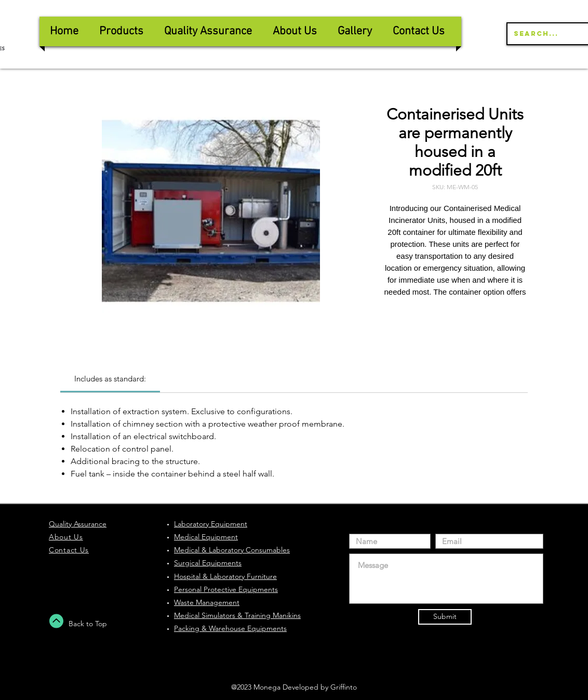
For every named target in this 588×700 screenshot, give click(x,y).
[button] (208, 31)
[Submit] (445, 617)
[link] (110, 379)
